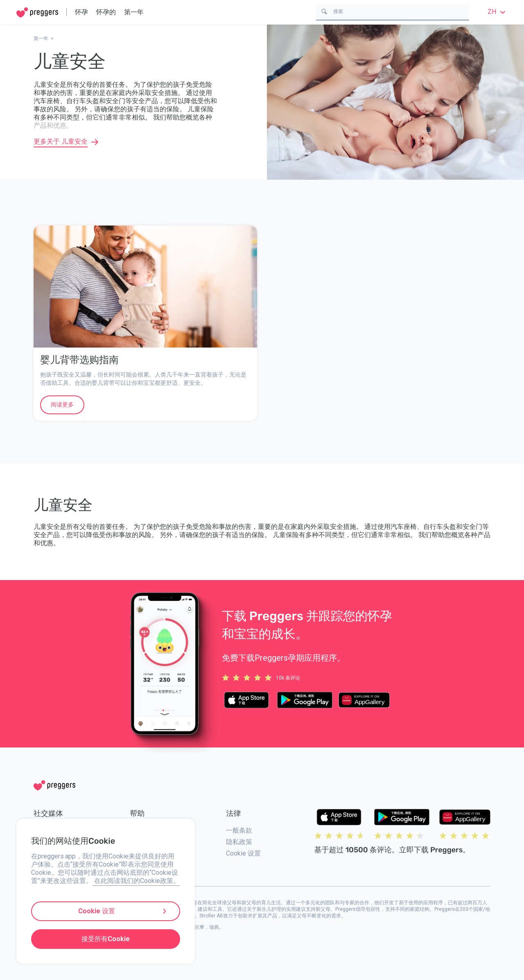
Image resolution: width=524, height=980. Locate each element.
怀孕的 (106, 12)
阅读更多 (62, 405)
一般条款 (239, 830)
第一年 (134, 12)
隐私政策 (239, 842)
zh (498, 12)
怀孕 (81, 12)
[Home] (37, 12)
